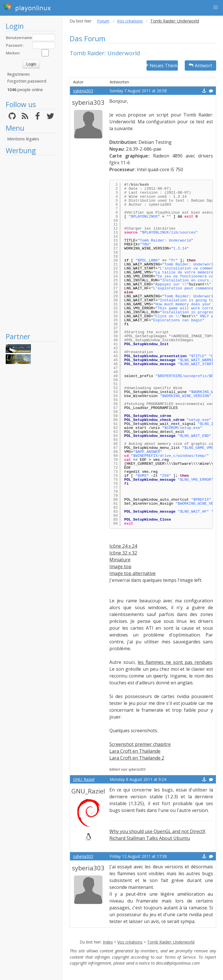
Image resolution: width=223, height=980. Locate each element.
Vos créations (130, 21)
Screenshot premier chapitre (140, 744)
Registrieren (18, 74)
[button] (216, 7)
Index (108, 942)
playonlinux (27, 7)
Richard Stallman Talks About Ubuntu (150, 838)
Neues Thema (162, 66)
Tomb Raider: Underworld (171, 942)
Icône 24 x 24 (123, 546)
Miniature (120, 560)
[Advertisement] (31, 244)
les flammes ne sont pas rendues (175, 662)
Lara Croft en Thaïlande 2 (137, 758)
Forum (103, 21)
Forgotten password (27, 81)
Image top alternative (132, 573)
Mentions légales (23, 139)
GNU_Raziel (84, 779)
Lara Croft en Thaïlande (135, 751)
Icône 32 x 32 (123, 553)
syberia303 (83, 91)
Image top (120, 566)
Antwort (200, 66)
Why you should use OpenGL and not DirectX (157, 831)
